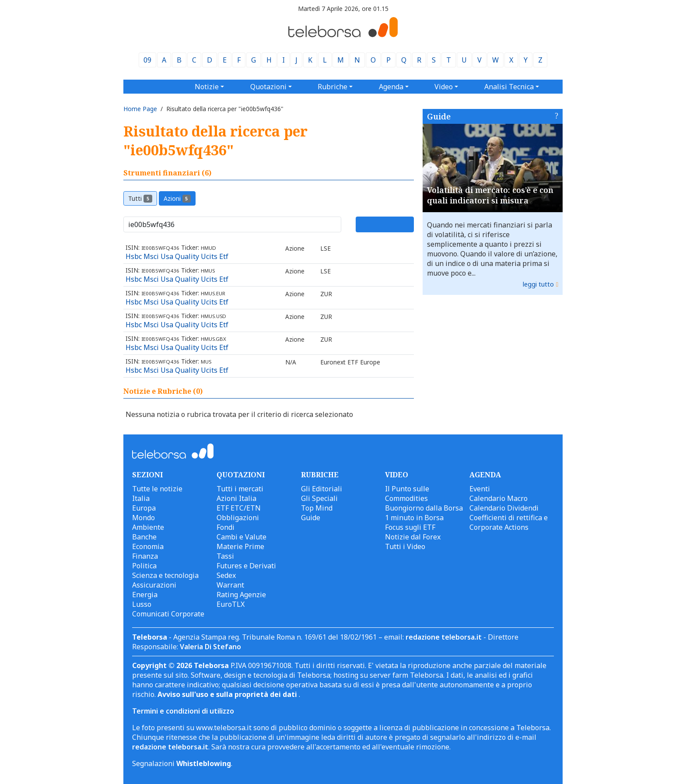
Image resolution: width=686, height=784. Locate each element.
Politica (144, 566)
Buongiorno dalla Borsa (424, 508)
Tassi (225, 556)
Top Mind (317, 508)
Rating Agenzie (241, 595)
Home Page (140, 109)
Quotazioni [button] (268, 87)
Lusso (142, 604)
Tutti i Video (405, 546)
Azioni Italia (236, 498)
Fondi (226, 527)
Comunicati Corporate (168, 614)
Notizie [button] (207, 87)
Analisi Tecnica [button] (509, 87)
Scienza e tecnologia (165, 575)
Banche (144, 537)
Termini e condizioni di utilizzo (183, 711)
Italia (141, 498)
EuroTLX (231, 604)
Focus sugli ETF (410, 527)
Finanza (145, 556)
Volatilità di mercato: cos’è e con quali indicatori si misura (490, 195)
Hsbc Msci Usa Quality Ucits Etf (177, 256)
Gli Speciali (319, 498)
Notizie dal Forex (413, 537)
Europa (144, 508)
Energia (145, 595)
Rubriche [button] (332, 87)
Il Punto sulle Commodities (407, 493)
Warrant (230, 585)
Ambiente (148, 527)
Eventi (480, 489)
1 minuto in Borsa (414, 518)
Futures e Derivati (246, 566)
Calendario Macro (499, 498)
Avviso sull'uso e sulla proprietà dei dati (228, 694)
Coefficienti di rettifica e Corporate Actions (509, 522)
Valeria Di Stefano (210, 647)
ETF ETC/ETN (239, 508)
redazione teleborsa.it (444, 637)
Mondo (143, 518)
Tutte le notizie (157, 489)
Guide (439, 116)
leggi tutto (538, 284)
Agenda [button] (391, 87)
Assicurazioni (154, 585)
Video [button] (444, 87)
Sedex (226, 575)
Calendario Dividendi (504, 508)
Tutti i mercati (240, 489)
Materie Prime (240, 546)
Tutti (140, 198)
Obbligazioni (238, 518)
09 (147, 60)
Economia (148, 546)
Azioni (177, 198)
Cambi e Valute (241, 537)
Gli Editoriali (322, 489)
